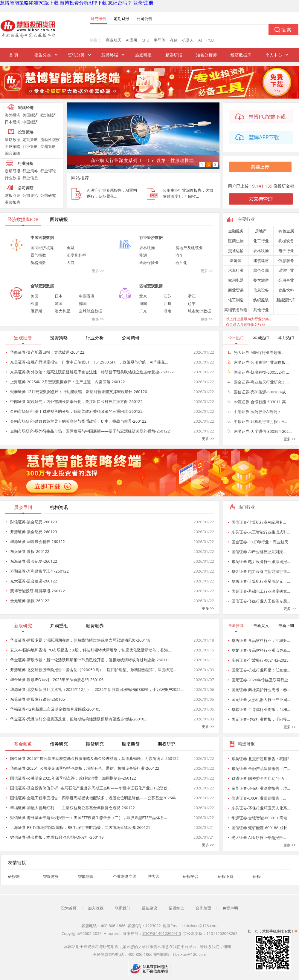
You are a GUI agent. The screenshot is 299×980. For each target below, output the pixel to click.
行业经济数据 (151, 237)
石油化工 (183, 263)
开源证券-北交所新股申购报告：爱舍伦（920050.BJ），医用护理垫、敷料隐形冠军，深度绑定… (93, 670)
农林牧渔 (147, 248)
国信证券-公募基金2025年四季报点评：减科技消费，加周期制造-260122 (73, 778)
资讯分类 (76, 55)
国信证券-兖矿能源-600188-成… (258, 392)
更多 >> (98, 271)
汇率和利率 (76, 255)
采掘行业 (286, 270)
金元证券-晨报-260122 (30, 601)
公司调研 (26, 188)
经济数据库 (241, 55)
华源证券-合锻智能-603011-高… (258, 402)
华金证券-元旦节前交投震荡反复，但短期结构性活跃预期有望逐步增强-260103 (78, 719)
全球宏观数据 (42, 286)
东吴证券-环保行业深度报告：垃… (261, 788)
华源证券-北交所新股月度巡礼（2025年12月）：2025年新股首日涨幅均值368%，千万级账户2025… (97, 689)
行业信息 (30, 178)
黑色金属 (261, 270)
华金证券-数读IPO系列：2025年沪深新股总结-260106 (57, 680)
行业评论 (48, 171)
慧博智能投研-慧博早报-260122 (38, 591)
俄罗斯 (36, 311)
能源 (143, 255)
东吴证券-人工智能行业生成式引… (261, 532)
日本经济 (13, 122)
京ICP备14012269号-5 (162, 933)
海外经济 (13, 115)
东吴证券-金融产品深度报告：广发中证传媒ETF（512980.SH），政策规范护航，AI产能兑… (89, 362)
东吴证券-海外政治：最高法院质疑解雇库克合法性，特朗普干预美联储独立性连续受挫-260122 (92, 372)
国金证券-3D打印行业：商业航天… (261, 542)
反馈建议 (149, 908)
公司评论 (30, 195)
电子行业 (286, 251)
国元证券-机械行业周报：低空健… (261, 670)
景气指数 (38, 255)
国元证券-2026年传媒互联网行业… (261, 680)
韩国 (59, 303)
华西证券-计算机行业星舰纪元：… (261, 581)
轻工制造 (236, 300)
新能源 (236, 260)
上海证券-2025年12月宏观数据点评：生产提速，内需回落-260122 (68, 382)
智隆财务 (51, 876)
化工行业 (261, 241)
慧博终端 (110, 55)
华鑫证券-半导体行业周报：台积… (261, 709)
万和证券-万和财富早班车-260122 (39, 571)
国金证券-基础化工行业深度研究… (261, 591)
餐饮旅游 (261, 280)
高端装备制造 (236, 310)
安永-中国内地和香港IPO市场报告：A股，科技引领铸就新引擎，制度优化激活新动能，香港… (91, 650)
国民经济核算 (42, 248)
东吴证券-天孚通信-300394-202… (260, 431)
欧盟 (34, 303)
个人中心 (274, 55)
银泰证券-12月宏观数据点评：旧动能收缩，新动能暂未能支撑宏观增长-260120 (79, 392)
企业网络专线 (125, 876)
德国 (83, 303)
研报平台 (191, 876)
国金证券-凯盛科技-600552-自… (258, 372)
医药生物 (236, 241)
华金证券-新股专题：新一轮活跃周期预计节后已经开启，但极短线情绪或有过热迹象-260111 (90, 660)
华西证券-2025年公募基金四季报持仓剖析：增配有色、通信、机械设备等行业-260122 (85, 768)
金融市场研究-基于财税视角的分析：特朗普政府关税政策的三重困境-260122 (76, 411)
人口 (71, 263)
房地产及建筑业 (189, 248)
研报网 (14, 876)
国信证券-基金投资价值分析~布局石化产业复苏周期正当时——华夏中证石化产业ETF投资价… (90, 788)
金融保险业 (149, 263)
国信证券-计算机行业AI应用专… (259, 522)
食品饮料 (286, 290)
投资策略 (26, 132)
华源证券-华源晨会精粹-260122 (38, 542)
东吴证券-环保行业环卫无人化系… (261, 808)
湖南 (167, 311)
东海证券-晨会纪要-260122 (34, 561)
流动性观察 (50, 139)
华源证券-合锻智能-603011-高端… (261, 818)
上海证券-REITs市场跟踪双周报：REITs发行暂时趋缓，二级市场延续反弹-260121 (80, 827)
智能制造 (86, 876)
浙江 (192, 296)
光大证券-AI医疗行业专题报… (256, 352)
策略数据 (13, 139)
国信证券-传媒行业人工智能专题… (261, 601)
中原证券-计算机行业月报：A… (257, 421)
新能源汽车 (286, 300)
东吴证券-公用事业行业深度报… (258, 362)
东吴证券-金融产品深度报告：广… (261, 769)
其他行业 (261, 310)
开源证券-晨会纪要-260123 (34, 532)
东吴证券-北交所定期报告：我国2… (262, 759)
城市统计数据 (199, 311)
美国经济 (30, 115)
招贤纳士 (176, 908)
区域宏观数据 (151, 286)
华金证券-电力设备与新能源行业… (261, 571)
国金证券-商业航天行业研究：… (258, 382)
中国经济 (30, 122)
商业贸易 (236, 290)
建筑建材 (261, 260)
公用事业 (286, 280)
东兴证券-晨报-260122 (30, 551)
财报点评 (13, 195)
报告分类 (43, 55)
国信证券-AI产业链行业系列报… (259, 552)
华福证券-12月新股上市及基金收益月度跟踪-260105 (55, 709)
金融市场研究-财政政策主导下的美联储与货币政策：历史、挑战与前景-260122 (78, 421)
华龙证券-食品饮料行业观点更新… (261, 650)
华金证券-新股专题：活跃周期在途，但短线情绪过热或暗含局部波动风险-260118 (80, 640)
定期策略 (30, 139)
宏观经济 (26, 108)
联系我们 (123, 908)
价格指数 (38, 263)
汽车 (179, 255)
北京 (143, 296)
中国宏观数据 (42, 237)
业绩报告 (13, 202)
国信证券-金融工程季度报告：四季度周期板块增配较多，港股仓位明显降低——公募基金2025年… (94, 798)
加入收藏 (96, 908)
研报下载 (226, 876)
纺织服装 (261, 300)
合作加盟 (203, 908)
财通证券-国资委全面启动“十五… (260, 778)
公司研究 (48, 195)
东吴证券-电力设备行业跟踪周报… (261, 562)
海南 (143, 303)
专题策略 (48, 146)
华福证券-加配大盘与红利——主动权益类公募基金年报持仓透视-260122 (73, 808)
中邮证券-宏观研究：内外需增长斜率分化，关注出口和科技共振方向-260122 (76, 401)
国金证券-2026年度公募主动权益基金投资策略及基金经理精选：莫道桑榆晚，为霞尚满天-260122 (94, 758)
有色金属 (286, 231)
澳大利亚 (62, 311)
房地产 (261, 231)
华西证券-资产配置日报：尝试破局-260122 (47, 352)
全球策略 (13, 146)
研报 (257, 876)
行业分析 (26, 163)
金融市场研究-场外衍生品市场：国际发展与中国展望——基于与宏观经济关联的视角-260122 (90, 431)
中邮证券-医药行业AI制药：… (256, 412)
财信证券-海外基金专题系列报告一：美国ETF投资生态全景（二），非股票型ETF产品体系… (89, 818)
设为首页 (69, 908)
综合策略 (13, 153)
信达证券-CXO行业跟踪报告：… (259, 798)
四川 (167, 303)
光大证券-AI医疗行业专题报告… (259, 838)
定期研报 (13, 171)
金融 (71, 248)
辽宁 (192, 303)
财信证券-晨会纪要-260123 (34, 522)
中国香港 (87, 296)
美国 (34, 296)
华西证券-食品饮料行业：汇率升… (261, 640)
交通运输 (236, 251)
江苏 (167, 296)
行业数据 (13, 178)
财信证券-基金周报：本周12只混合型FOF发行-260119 (57, 837)
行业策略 (30, 146)
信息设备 (261, 290)
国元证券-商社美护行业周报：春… (261, 690)
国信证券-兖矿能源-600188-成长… (261, 828)
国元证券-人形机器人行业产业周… (261, 700)
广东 (143, 311)
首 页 (14, 55)
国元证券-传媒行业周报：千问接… (261, 719)
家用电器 (236, 280)
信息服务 (286, 260)
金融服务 (236, 231)
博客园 (154, 876)
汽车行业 (236, 270)
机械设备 (286, 241)
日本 (59, 296)
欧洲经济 (48, 115)
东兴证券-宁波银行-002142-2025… (261, 660)
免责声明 (230, 908)
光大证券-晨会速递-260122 (34, 581)
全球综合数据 (91, 311)
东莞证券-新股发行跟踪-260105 (38, 699)
